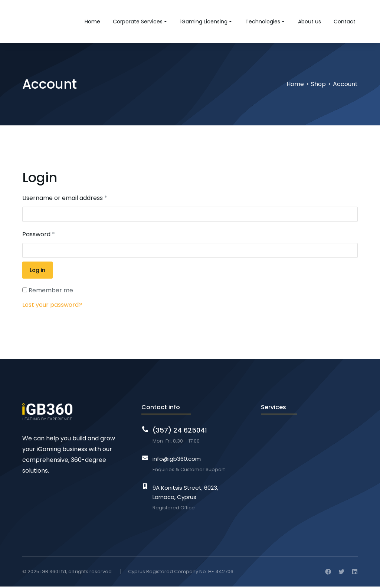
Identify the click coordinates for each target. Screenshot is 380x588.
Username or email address (65, 199)
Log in (37, 272)
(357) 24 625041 (180, 432)
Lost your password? (52, 306)
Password (39, 236)
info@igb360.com (177, 460)
